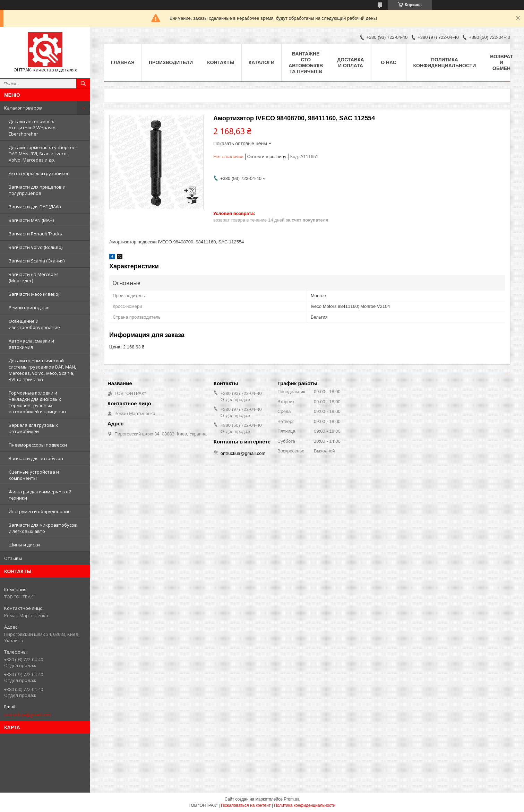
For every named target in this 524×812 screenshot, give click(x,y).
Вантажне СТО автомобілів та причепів (306, 63)
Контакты (221, 62)
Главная (123, 62)
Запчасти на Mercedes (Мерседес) (34, 277)
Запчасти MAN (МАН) (31, 220)
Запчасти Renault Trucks (35, 234)
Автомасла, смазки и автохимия (31, 344)
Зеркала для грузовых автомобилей (33, 428)
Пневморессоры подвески (38, 445)
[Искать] (83, 84)
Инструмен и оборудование (40, 511)
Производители (171, 62)
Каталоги (262, 62)
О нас (389, 62)
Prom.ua (291, 799)
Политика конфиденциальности (445, 63)
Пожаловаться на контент (246, 805)
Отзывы (13, 558)
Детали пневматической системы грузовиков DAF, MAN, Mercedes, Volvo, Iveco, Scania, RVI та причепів (42, 370)
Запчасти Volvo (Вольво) (36, 247)
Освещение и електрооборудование (34, 324)
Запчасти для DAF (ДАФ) (35, 207)
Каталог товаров (23, 108)
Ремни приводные (29, 308)
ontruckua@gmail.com (27, 715)
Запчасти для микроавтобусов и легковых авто (43, 528)
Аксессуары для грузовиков (39, 173)
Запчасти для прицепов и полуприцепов (37, 190)
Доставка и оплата (350, 63)
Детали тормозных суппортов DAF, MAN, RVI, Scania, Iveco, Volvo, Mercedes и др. (42, 154)
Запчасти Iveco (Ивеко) (34, 294)
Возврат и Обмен (501, 62)
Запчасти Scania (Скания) (37, 261)
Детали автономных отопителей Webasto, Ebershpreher (33, 128)
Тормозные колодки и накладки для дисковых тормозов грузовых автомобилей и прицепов (37, 402)
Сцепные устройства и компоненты (34, 475)
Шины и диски (24, 545)
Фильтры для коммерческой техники (40, 495)
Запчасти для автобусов (36, 458)
